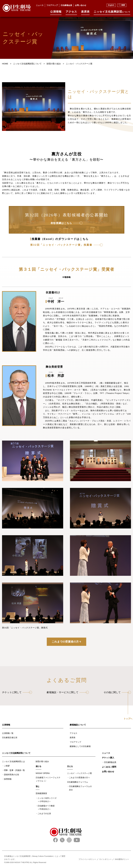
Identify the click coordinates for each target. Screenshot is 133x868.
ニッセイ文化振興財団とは (13, 761)
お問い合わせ (81, 5)
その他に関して (112, 692)
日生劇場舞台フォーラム (78, 782)
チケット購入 (108, 758)
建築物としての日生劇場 (80, 746)
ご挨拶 (7, 766)
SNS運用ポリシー (122, 859)
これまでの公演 (44, 814)
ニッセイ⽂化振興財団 (112, 13)
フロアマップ (52, 5)
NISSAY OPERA (43, 773)
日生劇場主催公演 (10, 738)
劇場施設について (78, 725)
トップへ (128, 719)
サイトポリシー (105, 859)
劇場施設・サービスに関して (63, 692)
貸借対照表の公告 (12, 775)
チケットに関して (12, 692)
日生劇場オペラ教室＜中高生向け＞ (46, 807)
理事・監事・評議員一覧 (14, 770)
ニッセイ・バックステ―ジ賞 (79, 773)
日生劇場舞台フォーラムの (80, 788)
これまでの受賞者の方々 (67, 642)
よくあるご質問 (109, 767)
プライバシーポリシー (87, 859)
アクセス (71, 13)
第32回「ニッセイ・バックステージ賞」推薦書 (61, 245)
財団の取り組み (42, 761)
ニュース (40, 5)
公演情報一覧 (8, 733)
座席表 (85, 13)
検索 (122, 5)
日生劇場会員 (66, 5)
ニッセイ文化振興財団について (16, 753)
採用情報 (8, 779)
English (111, 5)
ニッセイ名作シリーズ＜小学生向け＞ (47, 800)
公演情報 (56, 13)
